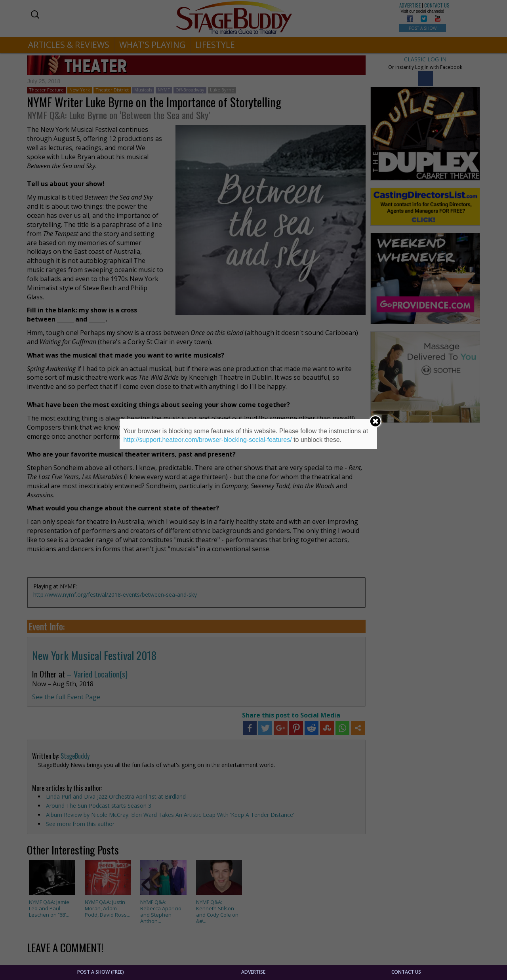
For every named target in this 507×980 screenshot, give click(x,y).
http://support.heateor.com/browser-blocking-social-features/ (208, 440)
